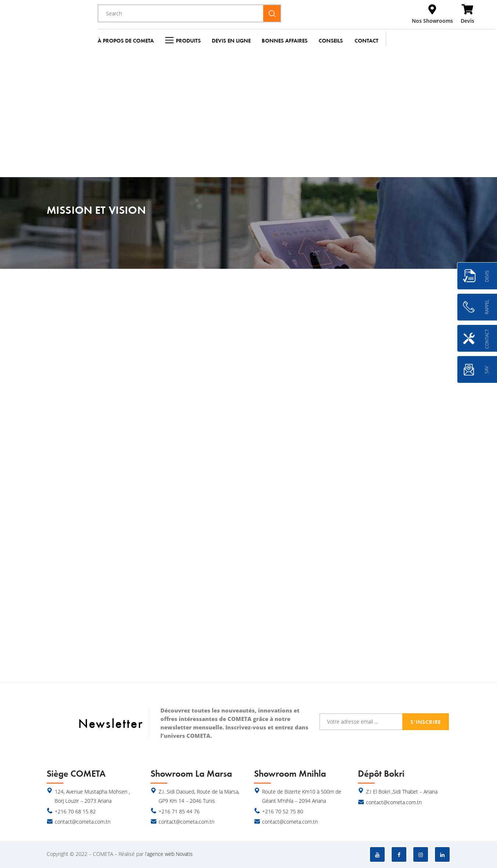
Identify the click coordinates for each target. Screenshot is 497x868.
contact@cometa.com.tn (83, 822)
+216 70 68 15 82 (75, 811)
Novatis (184, 854)
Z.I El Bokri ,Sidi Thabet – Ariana (402, 792)
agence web (161, 854)
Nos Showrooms (432, 21)
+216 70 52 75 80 (283, 811)
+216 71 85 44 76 (179, 811)
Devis (467, 21)
